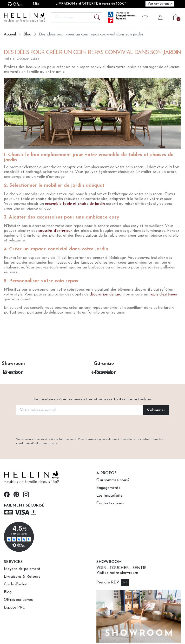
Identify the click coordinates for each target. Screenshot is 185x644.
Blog (8, 592)
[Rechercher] (76, 17)
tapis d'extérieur (163, 295)
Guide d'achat (16, 584)
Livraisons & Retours (22, 577)
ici (125, 582)
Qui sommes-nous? (113, 480)
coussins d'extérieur (55, 231)
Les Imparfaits (109, 496)
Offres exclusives (18, 600)
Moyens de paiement (22, 569)
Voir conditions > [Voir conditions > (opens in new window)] (160, 4)
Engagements (108, 488)
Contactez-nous (110, 503)
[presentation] (92, 427)
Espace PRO (15, 608)
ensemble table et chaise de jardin (75, 204)
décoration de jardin (107, 295)
